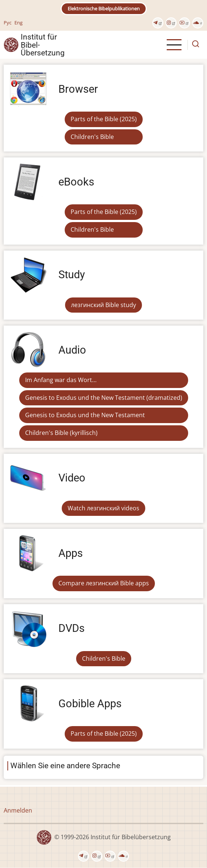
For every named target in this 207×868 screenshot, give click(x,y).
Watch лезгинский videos (103, 508)
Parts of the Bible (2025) (104, 119)
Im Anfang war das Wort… (61, 380)
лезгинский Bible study (103, 305)
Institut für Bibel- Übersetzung (43, 45)
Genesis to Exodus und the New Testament (85, 415)
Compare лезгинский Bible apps (104, 583)
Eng (18, 23)
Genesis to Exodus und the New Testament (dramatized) (104, 398)
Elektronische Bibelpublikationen (104, 8)
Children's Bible (92, 137)
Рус (8, 23)
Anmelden (18, 810)
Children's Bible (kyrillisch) (61, 433)
